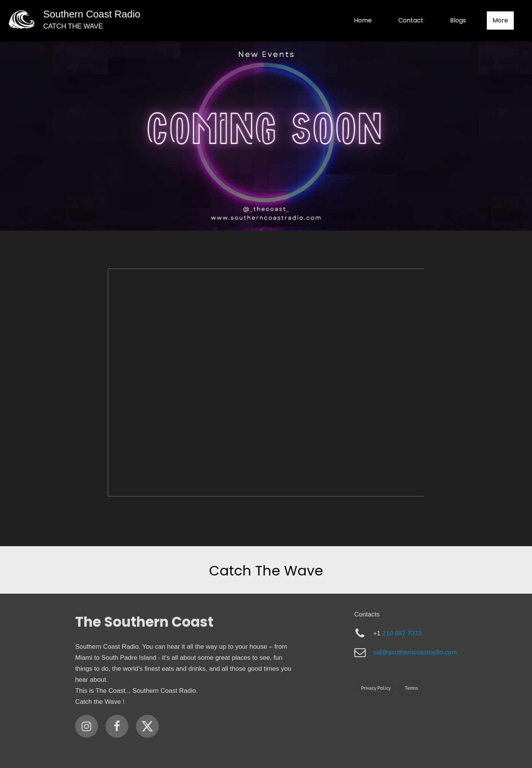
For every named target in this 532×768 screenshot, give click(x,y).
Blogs (458, 20)
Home (363, 20)
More (500, 20)
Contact (411, 20)
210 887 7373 (402, 633)
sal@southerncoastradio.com (415, 652)
